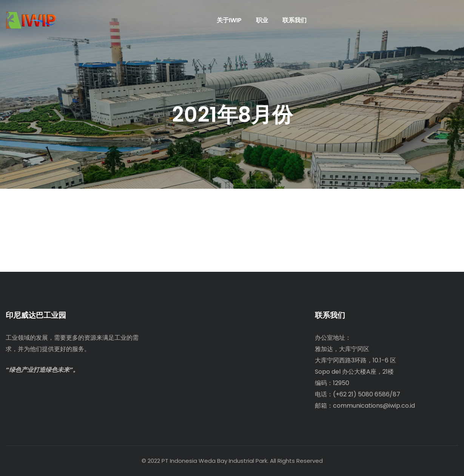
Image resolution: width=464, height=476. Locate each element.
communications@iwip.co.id (374, 406)
